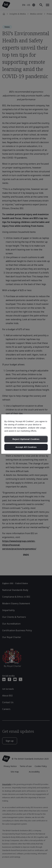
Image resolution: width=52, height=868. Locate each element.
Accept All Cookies (26, 447)
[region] (26, 434)
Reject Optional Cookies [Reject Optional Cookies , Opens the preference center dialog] (26, 439)
